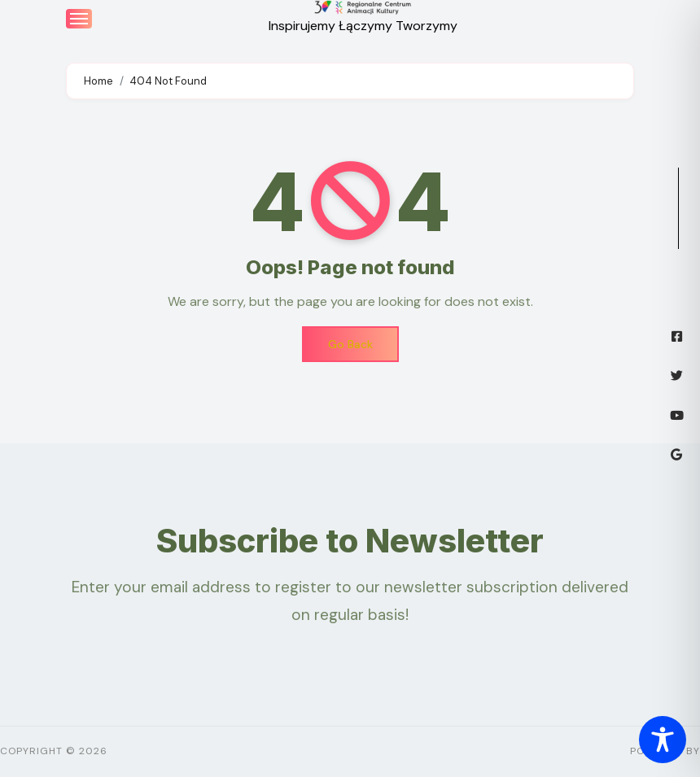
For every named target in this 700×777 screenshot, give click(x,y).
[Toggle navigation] (79, 19)
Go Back (350, 344)
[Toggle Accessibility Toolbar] (663, 740)
